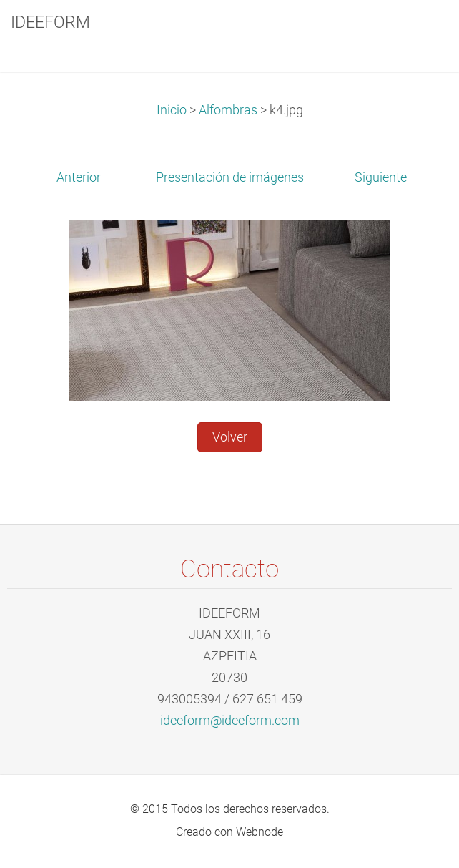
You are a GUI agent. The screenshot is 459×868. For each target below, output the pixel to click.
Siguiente (381, 177)
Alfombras (228, 110)
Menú (420, 32)
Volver (230, 437)
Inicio (172, 110)
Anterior (79, 177)
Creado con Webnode (229, 832)
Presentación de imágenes (230, 177)
